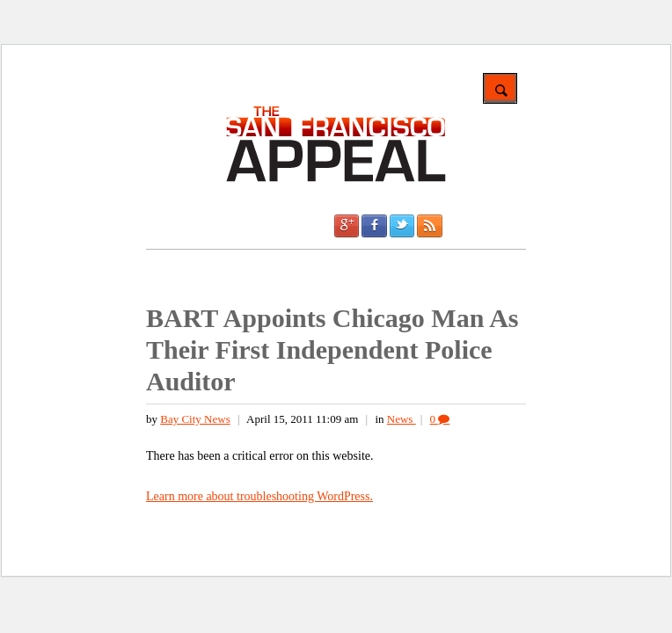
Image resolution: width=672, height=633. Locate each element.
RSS (429, 226)
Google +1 (347, 226)
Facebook (374, 226)
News (402, 419)
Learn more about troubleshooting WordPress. (259, 496)
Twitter (402, 226)
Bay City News (195, 419)
